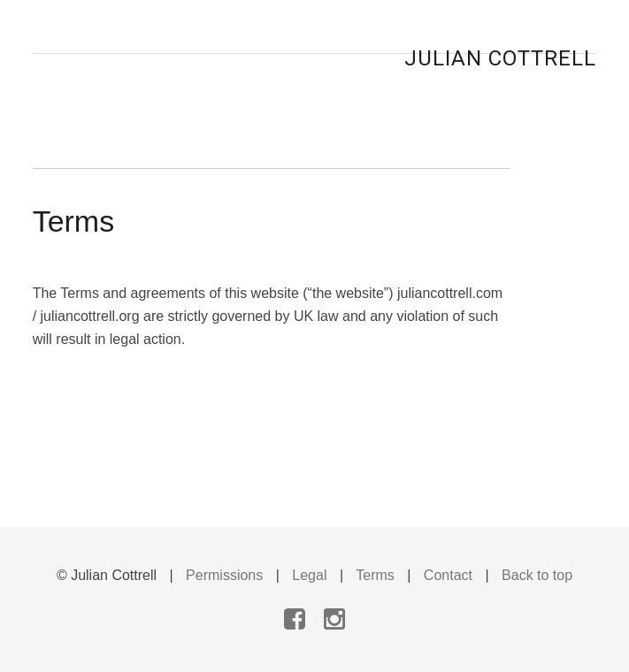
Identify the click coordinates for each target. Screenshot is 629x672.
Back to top (537, 575)
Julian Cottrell (500, 58)
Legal (309, 575)
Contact (448, 575)
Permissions (224, 575)
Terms (375, 575)
